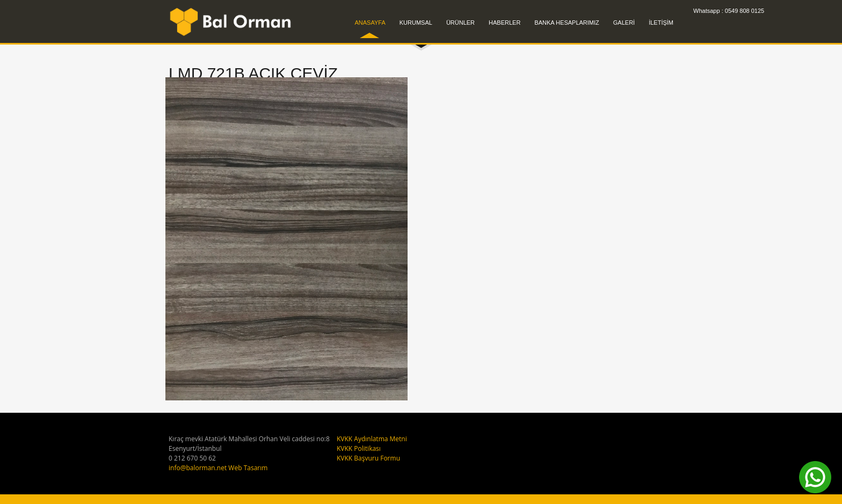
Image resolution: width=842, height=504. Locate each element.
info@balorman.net (198, 468)
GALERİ (624, 23)
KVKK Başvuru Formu (368, 458)
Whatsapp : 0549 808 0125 (729, 11)
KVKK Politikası (359, 448)
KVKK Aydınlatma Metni (372, 439)
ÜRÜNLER (460, 23)
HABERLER (505, 23)
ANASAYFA (370, 23)
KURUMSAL (416, 23)
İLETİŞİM (661, 23)
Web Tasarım (248, 468)
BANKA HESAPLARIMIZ (567, 23)
